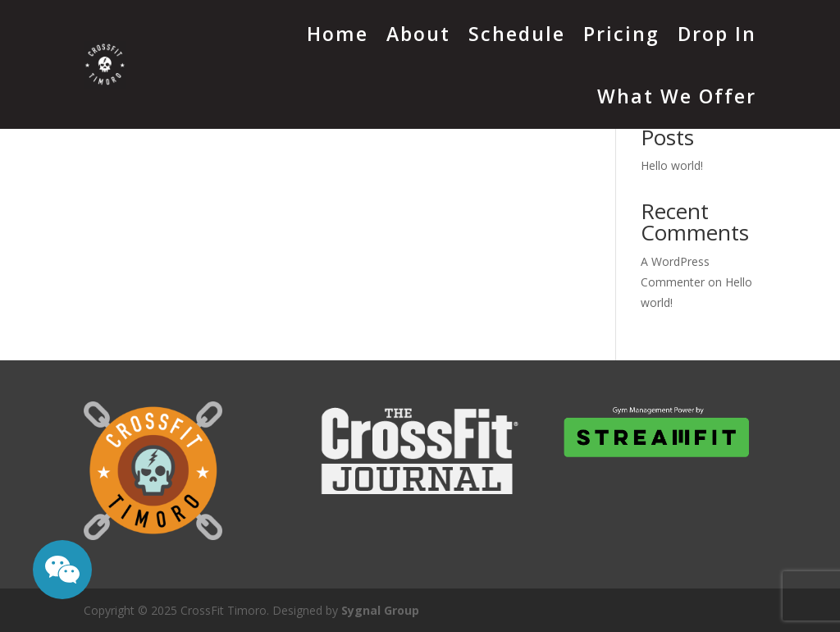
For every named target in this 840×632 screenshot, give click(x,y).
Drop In (717, 34)
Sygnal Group (380, 610)
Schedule (517, 34)
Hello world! (672, 165)
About (418, 34)
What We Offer (677, 96)
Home (338, 34)
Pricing (621, 34)
